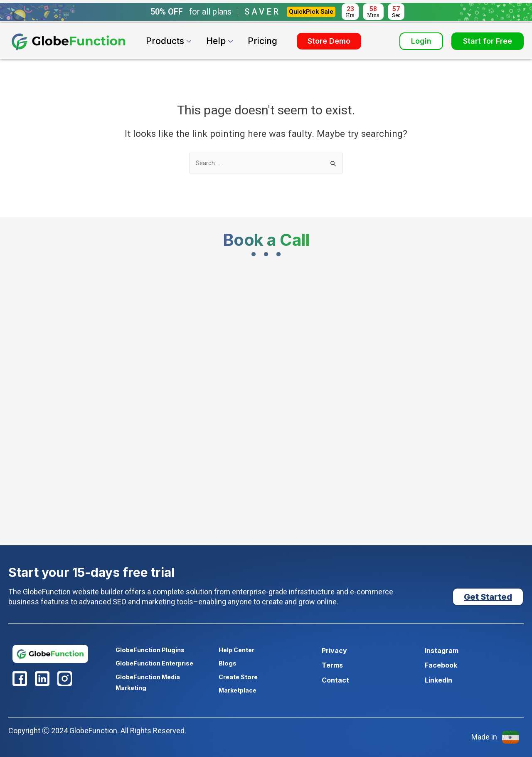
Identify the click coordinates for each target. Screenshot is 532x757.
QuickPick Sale (311, 12)
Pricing (262, 41)
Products (170, 41)
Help (220, 41)
